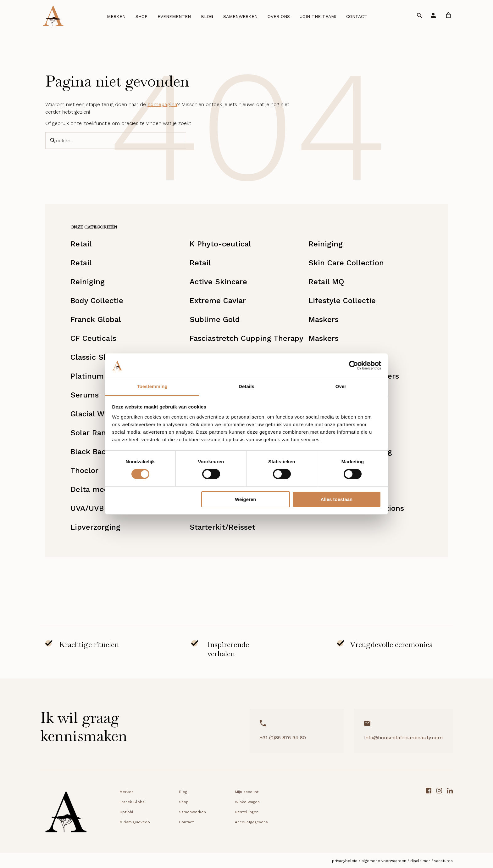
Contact (357, 16)
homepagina (162, 104)
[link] (448, 15)
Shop (141, 16)
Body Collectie (97, 301)
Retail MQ (326, 282)
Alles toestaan (337, 499)
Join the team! (318, 16)
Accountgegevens (251, 822)
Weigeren (245, 499)
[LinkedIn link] (450, 814)
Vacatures (443, 861)
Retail (81, 244)
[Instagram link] (439, 814)
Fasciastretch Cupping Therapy (246, 338)
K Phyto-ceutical (220, 244)
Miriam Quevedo (135, 822)
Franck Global (96, 319)
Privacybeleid (345, 861)
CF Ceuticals (93, 338)
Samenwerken (240, 16)
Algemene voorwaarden (384, 861)
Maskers (324, 319)
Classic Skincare (100, 357)
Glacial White (95, 414)
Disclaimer (420, 861)
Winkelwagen (247, 802)
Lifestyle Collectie (342, 301)
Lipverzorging (95, 527)
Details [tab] (246, 386)
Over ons (279, 16)
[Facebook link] (429, 814)
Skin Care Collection (346, 263)
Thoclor (84, 471)
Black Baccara (96, 452)
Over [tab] (341, 386)
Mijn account (247, 792)
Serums (85, 395)
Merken (116, 16)
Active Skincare (218, 282)
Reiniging (326, 244)
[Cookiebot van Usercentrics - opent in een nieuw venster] (354, 365)
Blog (207, 16)
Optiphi (126, 812)
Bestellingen (247, 812)
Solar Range (93, 433)
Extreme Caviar (218, 301)
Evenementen (174, 16)
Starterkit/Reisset (222, 527)
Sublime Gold (215, 319)
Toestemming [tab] (152, 386)
